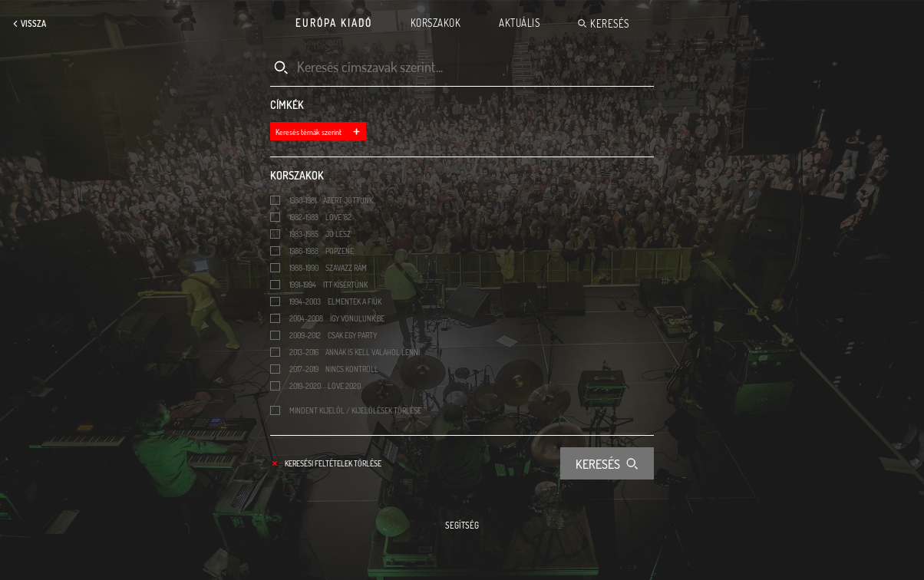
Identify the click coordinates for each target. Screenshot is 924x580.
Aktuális (519, 23)
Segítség (462, 526)
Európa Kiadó (334, 23)
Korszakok (436, 23)
